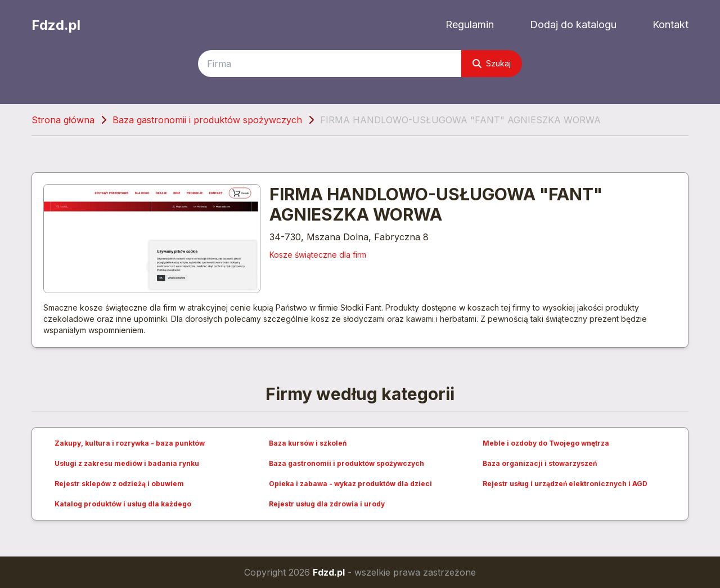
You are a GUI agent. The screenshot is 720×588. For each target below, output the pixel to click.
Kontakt (670, 24)
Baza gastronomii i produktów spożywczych (207, 120)
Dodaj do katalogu (573, 24)
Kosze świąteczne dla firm (318, 255)
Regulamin (470, 24)
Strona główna (63, 120)
